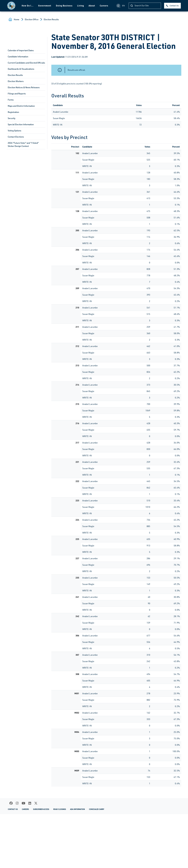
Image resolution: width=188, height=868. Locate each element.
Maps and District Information (21, 106)
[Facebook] (11, 803)
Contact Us (174, 6)
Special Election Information (21, 124)
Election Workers (16, 81)
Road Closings (60, 809)
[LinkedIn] (30, 803)
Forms (11, 100)
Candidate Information (18, 57)
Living (81, 6)
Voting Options (15, 131)
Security (12, 118)
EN (121, 6)
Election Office (32, 19)
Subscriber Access (41, 809)
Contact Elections (16, 137)
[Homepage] (11, 6)
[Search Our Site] (145, 6)
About (92, 6)
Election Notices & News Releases (24, 87)
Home (17, 19)
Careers (104, 6)
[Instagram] (17, 803)
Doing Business (64, 6)
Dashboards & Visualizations (21, 69)
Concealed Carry (97, 809)
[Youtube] (23, 803)
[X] (36, 803)
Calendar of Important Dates (21, 50)
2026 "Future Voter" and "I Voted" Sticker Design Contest (23, 144)
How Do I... (28, 6)
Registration (13, 112)
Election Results (51, 19)
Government (45, 6)
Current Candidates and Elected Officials (26, 63)
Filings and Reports (17, 94)
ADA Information (77, 809)
